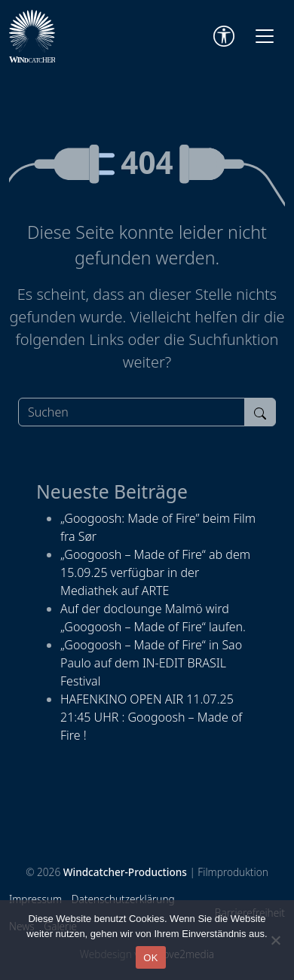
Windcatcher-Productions (125, 872)
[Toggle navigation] (265, 36)
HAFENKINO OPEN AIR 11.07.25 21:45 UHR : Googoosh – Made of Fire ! (151, 717)
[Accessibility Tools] (224, 36)
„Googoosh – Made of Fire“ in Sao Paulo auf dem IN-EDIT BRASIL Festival (151, 663)
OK (150, 958)
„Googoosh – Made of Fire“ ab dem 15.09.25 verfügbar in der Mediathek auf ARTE (155, 572)
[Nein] (275, 940)
